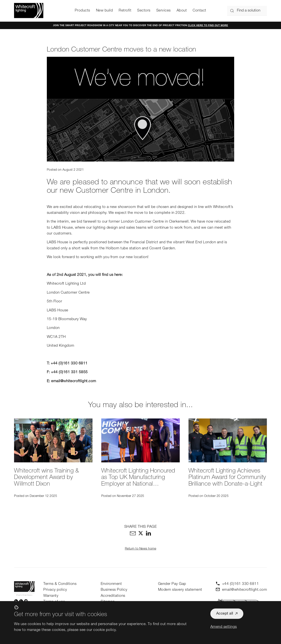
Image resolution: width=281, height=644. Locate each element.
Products (82, 11)
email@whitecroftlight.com (74, 381)
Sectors (144, 11)
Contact (199, 11)
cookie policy (104, 630)
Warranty (51, 596)
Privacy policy (55, 590)
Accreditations (113, 596)
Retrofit (125, 11)
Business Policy (114, 590)
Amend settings (224, 627)
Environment (111, 584)
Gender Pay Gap (172, 584)
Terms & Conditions (60, 584)
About (182, 11)
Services (164, 11)
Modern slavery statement (180, 590)
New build (104, 11)
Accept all (225, 614)
